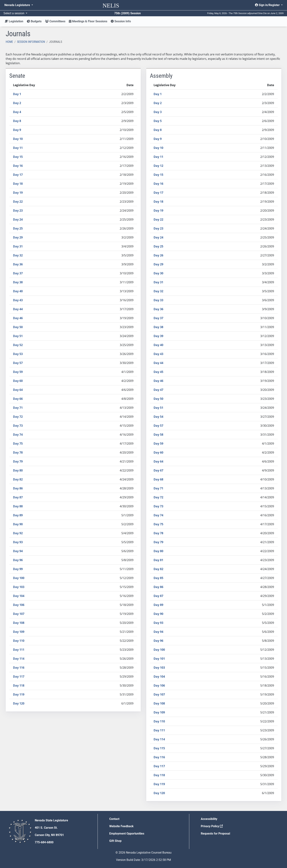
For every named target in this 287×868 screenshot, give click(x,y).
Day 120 (19, 703)
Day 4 (17, 112)
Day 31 (18, 246)
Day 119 (19, 694)
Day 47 (158, 390)
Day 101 (159, 659)
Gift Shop (115, 841)
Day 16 (18, 166)
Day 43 (18, 300)
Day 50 (18, 327)
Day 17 (18, 175)
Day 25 (18, 228)
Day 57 (18, 363)
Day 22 (18, 202)
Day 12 (158, 166)
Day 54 (158, 417)
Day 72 (18, 417)
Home (9, 42)
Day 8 (17, 121)
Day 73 (18, 426)
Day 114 (19, 659)
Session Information (31, 42)
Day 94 (18, 551)
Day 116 (19, 668)
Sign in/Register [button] (268, 5)
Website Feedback (121, 826)
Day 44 (18, 309)
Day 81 (158, 560)
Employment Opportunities (127, 834)
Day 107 (19, 614)
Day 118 (19, 685)
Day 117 (19, 677)
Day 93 (18, 542)
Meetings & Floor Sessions (88, 21)
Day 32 (18, 255)
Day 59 (18, 372)
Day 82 (18, 479)
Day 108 (19, 623)
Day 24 (18, 219)
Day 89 (18, 515)
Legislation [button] (14, 21)
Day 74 (18, 435)
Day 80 (18, 470)
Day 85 (158, 578)
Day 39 (158, 336)
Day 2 (17, 103)
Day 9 (17, 130)
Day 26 (158, 255)
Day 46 (18, 318)
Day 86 (18, 488)
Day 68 (158, 479)
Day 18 (18, 184)
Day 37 (18, 273)
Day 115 (159, 748)
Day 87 (18, 497)
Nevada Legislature (18, 5)
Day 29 (18, 237)
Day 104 (19, 596)
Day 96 (18, 560)
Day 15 (18, 157)
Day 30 (158, 273)
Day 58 (158, 435)
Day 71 (18, 408)
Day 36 (18, 264)
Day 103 (19, 587)
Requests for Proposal (215, 834)
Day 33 (158, 300)
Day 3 (158, 112)
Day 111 (19, 650)
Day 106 (19, 605)
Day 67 (158, 470)
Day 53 (18, 354)
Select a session (14, 13)
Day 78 (18, 452)
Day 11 (18, 148)
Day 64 (18, 390)
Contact (114, 819)
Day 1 (17, 94)
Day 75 (18, 444)
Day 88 (18, 506)
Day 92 (18, 533)
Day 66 (18, 399)
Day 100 (19, 578)
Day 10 (18, 139)
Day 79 (18, 461)
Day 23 (18, 211)
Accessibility (209, 819)
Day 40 (18, 291)
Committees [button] (55, 21)
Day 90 (18, 524)
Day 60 (18, 381)
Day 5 (158, 121)
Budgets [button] (34, 21)
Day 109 (19, 632)
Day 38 (18, 282)
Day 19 (18, 193)
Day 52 (18, 345)
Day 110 (19, 641)
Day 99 (18, 569)
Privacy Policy (212, 826)
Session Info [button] (121, 21)
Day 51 (18, 336)
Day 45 (158, 372)
